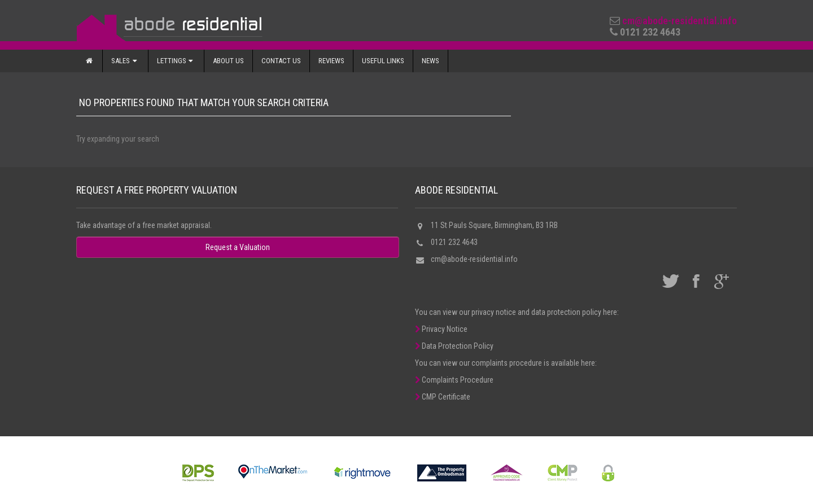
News (430, 61)
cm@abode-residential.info (679, 21)
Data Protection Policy (454, 346)
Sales (125, 61)
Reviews (331, 61)
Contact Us (281, 61)
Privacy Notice (441, 329)
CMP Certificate (443, 397)
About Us (228, 61)
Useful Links (383, 61)
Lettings (176, 61)
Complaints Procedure (454, 380)
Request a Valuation (238, 247)
